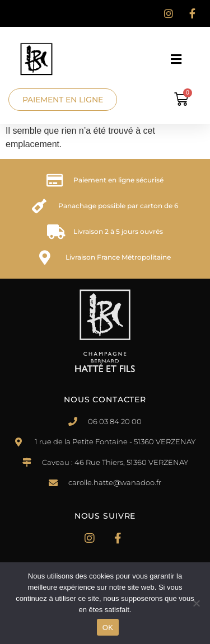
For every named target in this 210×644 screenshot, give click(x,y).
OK (108, 627)
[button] (179, 59)
